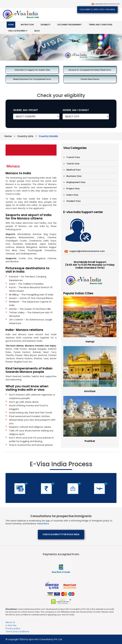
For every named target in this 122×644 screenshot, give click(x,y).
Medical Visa (73, 170)
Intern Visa (72, 195)
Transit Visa (73, 157)
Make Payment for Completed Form (32, 79)
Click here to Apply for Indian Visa (32, 70)
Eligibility (46, 25)
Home (11, 25)
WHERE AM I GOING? (76, 110)
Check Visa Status (90, 79)
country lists (25, 136)
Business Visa (74, 176)
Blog (37, 31)
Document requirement (70, 25)
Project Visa (73, 189)
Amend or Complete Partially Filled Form (90, 70)
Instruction (27, 25)
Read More (43, 524)
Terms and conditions (101, 25)
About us (10, 622)
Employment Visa (76, 182)
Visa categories (18, 31)
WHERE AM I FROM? (25, 110)
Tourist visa (73, 164)
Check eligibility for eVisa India (61, 534)
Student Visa (73, 201)
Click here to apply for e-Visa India (97, 9)
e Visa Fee (11, 625)
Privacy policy (13, 628)
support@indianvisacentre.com (107, 4)
